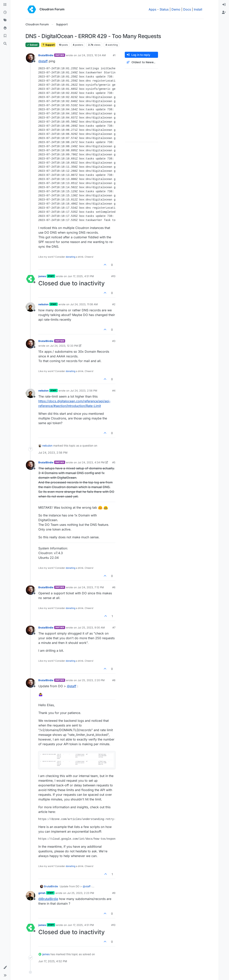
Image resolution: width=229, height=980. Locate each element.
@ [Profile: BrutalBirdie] (48, 899)
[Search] (5, 44)
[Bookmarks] (5, 36)
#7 (114, 628)
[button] (5, 968)
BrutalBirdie (46, 55)
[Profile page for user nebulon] (31, 307)
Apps (152, 9)
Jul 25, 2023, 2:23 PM (81, 893)
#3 (114, 341)
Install (198, 9)
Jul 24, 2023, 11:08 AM (84, 304)
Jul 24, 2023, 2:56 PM (84, 391)
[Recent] (5, 12)
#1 (114, 55)
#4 (114, 391)
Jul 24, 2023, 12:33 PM (64, 346)
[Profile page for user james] (31, 279)
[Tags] (5, 20)
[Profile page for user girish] (31, 896)
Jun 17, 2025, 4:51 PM (81, 276)
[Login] (224, 5)
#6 (114, 587)
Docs (187, 9)
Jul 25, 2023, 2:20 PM (91, 680)
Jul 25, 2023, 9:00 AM (91, 628)
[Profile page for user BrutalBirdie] (31, 58)
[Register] (224, 12)
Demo (176, 9)
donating (70, 257)
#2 (114, 304)
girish (42, 893)
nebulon (43, 304)
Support (48, 45)
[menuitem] (224, 5)
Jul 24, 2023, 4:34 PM (91, 462)
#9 (114, 893)
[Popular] (5, 28)
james (42, 276)
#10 (113, 276)
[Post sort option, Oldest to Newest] (141, 62)
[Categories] (5, 5)
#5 (114, 462)
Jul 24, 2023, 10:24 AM (92, 55)
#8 (114, 680)
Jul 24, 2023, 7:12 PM (91, 587)
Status (164, 9)
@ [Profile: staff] (43, 61)
